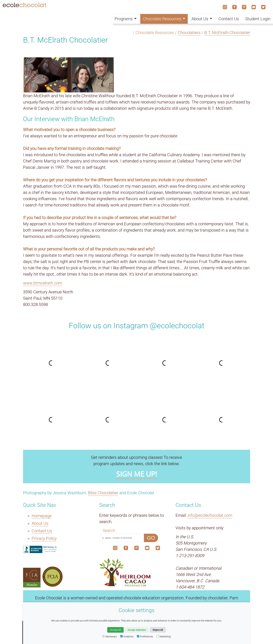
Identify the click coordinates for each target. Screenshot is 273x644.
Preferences (145, 636)
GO (151, 538)
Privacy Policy (44, 538)
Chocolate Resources (164, 19)
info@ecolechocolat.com (210, 515)
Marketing (164, 636)
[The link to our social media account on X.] (158, 549)
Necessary (110, 636)
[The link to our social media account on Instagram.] (115, 549)
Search (109, 531)
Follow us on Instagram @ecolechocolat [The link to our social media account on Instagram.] (137, 326)
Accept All (115, 630)
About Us (202, 19)
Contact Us (229, 19)
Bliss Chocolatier (103, 493)
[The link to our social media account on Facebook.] (126, 549)
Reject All (158, 630)
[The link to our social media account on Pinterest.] (136, 549)
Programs (126, 19)
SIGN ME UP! (137, 474)
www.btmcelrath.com (43, 283)
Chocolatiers (189, 33)
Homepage (42, 516)
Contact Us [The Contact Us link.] (42, 531)
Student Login (258, 19)
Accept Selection (137, 630)
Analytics (127, 636)
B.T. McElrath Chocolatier (227, 33)
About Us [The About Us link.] (40, 523)
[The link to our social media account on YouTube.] (147, 549)
